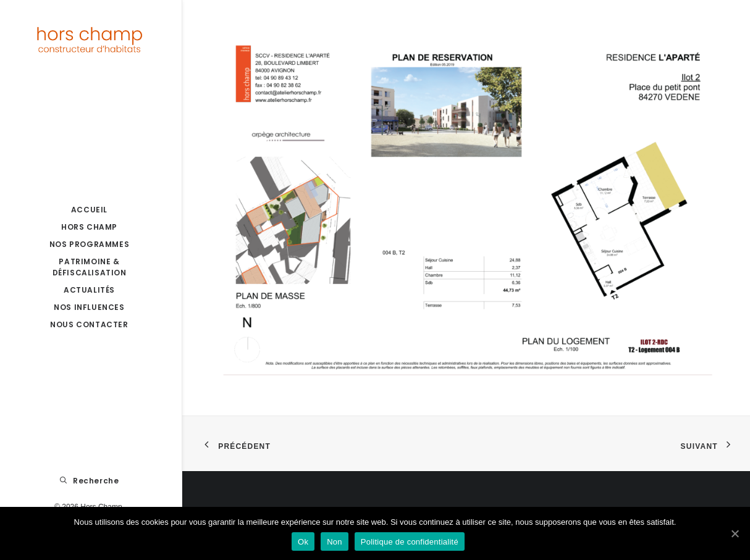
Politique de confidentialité (410, 542)
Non (335, 542)
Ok (303, 542)
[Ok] (735, 533)
